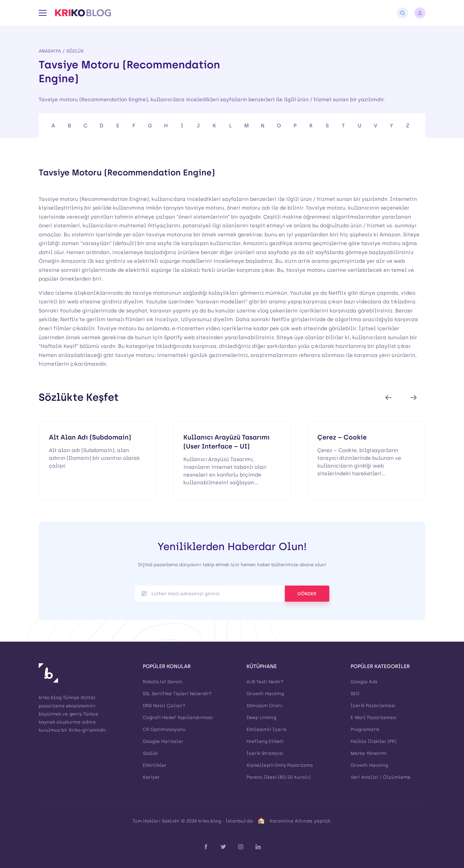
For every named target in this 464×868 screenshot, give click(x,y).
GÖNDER (307, 594)
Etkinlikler (155, 765)
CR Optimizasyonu (164, 730)
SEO (355, 694)
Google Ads (364, 682)
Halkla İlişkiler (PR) (373, 741)
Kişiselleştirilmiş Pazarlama (280, 765)
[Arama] (402, 13)
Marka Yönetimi (369, 753)
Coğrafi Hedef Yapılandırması (178, 718)
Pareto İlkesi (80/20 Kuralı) (278, 777)
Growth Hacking (265, 694)
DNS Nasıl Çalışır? (164, 706)
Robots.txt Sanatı (163, 682)
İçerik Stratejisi (265, 753)
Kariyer (151, 777)
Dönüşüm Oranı (265, 706)
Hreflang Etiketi (265, 741)
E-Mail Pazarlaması (374, 718)
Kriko (75, 730)
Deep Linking (261, 718)
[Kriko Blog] (83, 13)
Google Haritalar (163, 741)
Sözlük (75, 51)
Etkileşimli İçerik (266, 730)
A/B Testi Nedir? (265, 682)
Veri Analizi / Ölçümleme (381, 777)
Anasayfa (50, 51)
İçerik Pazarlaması (373, 706)
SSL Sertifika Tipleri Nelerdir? (177, 694)
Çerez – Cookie (342, 437)
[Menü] (43, 13)
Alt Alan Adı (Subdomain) (90, 437)
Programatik (365, 730)
